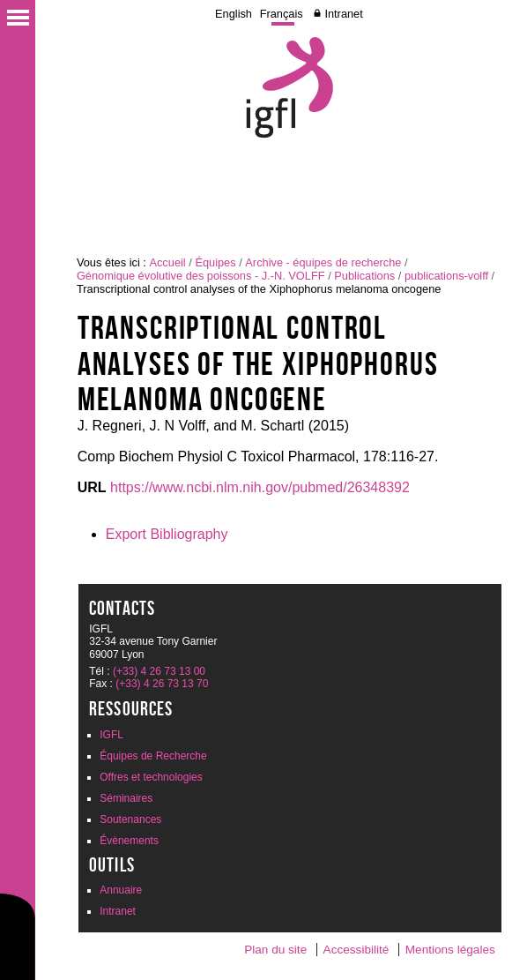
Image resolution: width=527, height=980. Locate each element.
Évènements (129, 841)
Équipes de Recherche (153, 756)
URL (92, 487)
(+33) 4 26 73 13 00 (159, 671)
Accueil (167, 262)
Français (282, 14)
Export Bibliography (167, 534)
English (234, 14)
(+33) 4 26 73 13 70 (162, 684)
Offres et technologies (151, 777)
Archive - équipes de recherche (323, 262)
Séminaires (126, 798)
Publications (364, 276)
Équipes (215, 262)
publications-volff (446, 276)
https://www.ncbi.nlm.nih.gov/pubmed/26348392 (260, 487)
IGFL (111, 735)
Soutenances (130, 819)
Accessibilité (356, 950)
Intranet (343, 14)
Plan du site (275, 950)
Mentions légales (450, 950)
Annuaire (121, 890)
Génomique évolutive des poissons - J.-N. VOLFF (201, 276)
